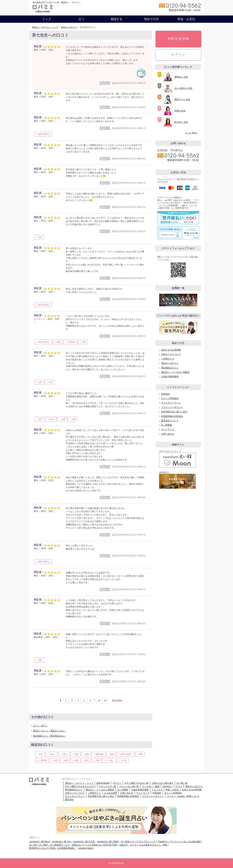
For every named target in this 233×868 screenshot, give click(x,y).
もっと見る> (191, 133)
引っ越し (110, 760)
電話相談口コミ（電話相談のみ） (49, 736)
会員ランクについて (171, 354)
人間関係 (71, 342)
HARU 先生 (180, 111)
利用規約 (165, 394)
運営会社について (170, 421)
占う (82, 19)
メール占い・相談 (151, 786)
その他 (124, 760)
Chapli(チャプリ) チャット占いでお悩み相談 (179, 842)
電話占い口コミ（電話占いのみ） (49, 731)
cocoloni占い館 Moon (39, 842)
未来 (40, 237)
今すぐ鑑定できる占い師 (137, 783)
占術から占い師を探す (163, 783)
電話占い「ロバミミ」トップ (45, 27)
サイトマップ (168, 430)
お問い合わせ (168, 434)
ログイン (178, 54)
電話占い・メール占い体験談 (175, 372)
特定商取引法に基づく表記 (101, 796)
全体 (40, 382)
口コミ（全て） (41, 726)
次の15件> (117, 700)
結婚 (63, 419)
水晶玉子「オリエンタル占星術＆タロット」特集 (143, 845)
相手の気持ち (44, 134)
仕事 (84, 342)
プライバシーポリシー (172, 407)
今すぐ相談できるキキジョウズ (80, 786)
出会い (52, 419)
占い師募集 (167, 425)
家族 (87, 760)
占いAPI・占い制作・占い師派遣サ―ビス (49, 845)
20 (105, 701)
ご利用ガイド (168, 359)
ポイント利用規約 (170, 398)
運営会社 (69, 800)
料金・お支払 (186, 19)
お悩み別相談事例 (170, 377)
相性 (59, 342)
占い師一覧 (182, 783)
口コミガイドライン (171, 403)
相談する (116, 19)
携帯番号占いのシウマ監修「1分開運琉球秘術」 (53, 848)
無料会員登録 (178, 39)
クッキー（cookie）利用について (183, 796)
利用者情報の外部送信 (172, 416)
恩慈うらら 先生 (182, 99)
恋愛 (40, 660)
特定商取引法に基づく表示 (174, 412)
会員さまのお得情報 (171, 350)
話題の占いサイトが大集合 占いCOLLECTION (94, 845)
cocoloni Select (86, 848)
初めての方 (151, 19)
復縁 (112, 754)
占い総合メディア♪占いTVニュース (138, 842)
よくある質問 (110, 793)
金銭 (66, 760)
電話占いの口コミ (69, 27)
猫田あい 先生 (181, 77)
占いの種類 (123, 790)
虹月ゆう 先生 (181, 122)
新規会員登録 (103, 783)
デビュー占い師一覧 (129, 786)
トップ (47, 19)
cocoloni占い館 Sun (61, 842)
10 (99, 701)
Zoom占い (168, 786)
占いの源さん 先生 (183, 88)
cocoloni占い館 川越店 (108, 842)
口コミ (179, 786)
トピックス (157, 790)
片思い (65, 754)
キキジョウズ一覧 (107, 786)
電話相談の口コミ (170, 368)
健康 (76, 760)
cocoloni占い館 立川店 (84, 842)
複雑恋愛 (99, 754)
